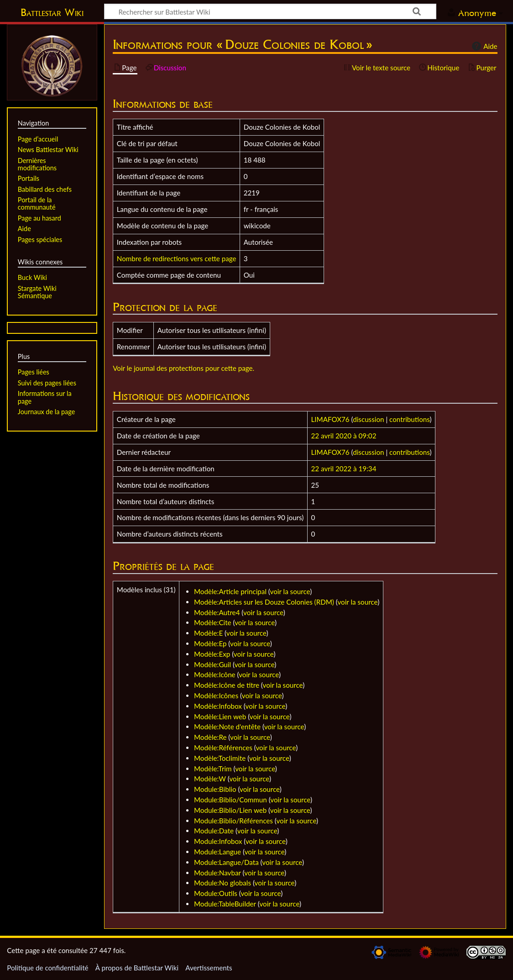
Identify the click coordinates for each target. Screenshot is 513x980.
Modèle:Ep (210, 643)
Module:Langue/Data (226, 862)
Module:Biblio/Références (233, 821)
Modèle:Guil (212, 664)
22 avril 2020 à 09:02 (344, 436)
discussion (368, 419)
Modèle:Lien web (220, 717)
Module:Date (214, 831)
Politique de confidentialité (47, 968)
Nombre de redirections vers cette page (177, 258)
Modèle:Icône (215, 674)
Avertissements (209, 968)
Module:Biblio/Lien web (230, 810)
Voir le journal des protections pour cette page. (183, 368)
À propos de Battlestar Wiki (137, 968)
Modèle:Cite (213, 622)
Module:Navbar (217, 873)
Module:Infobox (218, 841)
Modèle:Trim (213, 769)
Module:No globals (222, 883)
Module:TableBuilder (225, 904)
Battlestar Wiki (52, 12)
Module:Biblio (215, 789)
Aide (483, 46)
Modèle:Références (223, 748)
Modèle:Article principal (230, 591)
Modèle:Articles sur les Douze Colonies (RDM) (264, 602)
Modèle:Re (210, 737)
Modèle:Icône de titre (227, 685)
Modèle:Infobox (218, 706)
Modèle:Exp (212, 654)
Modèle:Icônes (216, 695)
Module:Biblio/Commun (230, 800)
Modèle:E (208, 633)
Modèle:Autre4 (217, 612)
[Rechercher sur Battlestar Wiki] (270, 11)
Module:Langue (217, 852)
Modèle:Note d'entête (227, 727)
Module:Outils (216, 893)
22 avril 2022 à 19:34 (344, 469)
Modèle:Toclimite (220, 758)
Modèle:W (210, 779)
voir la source (290, 591)
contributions (409, 419)
